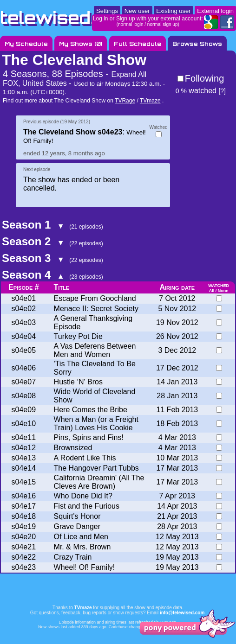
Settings (107, 11)
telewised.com (67, 18)
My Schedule (26, 44)
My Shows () (81, 44)
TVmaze (150, 101)
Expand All (129, 74)
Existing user (173, 11)
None (223, 291)
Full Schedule (138, 44)
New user (137, 11)
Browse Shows (197, 44)
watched (196, 91)
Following (204, 78)
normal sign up (163, 24)
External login (215, 11)
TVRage (125, 101)
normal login (131, 24)
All (212, 291)
